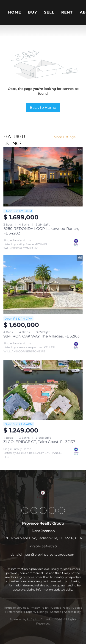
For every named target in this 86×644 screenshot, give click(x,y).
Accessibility (72, 612)
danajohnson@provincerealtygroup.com (43, 555)
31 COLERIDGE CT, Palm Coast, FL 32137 (39, 442)
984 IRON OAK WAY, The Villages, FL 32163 (42, 336)
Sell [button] (49, 12)
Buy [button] (32, 12)
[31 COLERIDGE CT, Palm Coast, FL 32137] (43, 390)
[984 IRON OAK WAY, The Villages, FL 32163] (43, 284)
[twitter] (43, 510)
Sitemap (56, 612)
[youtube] (61, 510)
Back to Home (43, 107)
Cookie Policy (61, 608)
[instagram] (52, 510)
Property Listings (36, 612)
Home (15, 12)
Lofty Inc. (33, 619)
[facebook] (25, 510)
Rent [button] (67, 12)
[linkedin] (34, 510)
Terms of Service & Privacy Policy (26, 608)
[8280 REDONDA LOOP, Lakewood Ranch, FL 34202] (43, 177)
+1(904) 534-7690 (43, 546)
